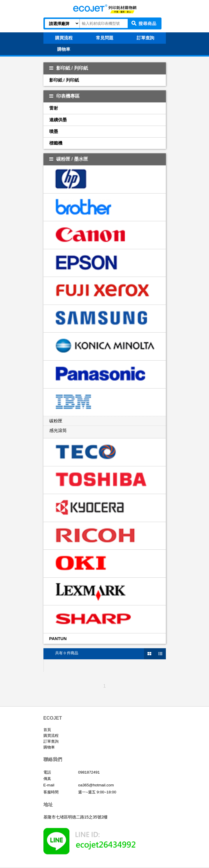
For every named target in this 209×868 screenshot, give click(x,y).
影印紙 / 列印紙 (69, 68)
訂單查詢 (51, 741)
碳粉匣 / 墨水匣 (69, 159)
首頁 (47, 730)
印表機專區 (64, 96)
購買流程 (51, 736)
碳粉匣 (56, 421)
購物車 (49, 747)
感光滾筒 (58, 431)
